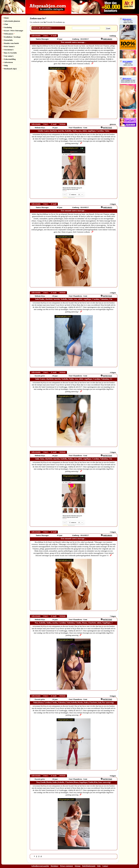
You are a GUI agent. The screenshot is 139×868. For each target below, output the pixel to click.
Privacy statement (67, 866)
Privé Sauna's (9, 46)
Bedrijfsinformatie (89, 866)
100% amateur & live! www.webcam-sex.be (128, 81)
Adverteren (8, 62)
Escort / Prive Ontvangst (13, 31)
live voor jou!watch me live (128, 22)
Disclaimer (54, 866)
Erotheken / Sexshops (12, 37)
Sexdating (7, 27)
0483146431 (108, 39)
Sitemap (78, 866)
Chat (5, 24)
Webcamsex (9, 34)
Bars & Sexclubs (10, 53)
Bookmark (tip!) (10, 69)
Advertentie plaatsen (11, 21)
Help (5, 65)
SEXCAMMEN (126, 62)
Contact (105, 866)
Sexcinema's (8, 50)
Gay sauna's (8, 56)
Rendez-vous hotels (11, 43)
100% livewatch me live (128, 64)
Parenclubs (8, 40)
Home (6, 18)
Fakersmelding (9, 59)
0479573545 (107, 128)
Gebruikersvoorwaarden (40, 866)
